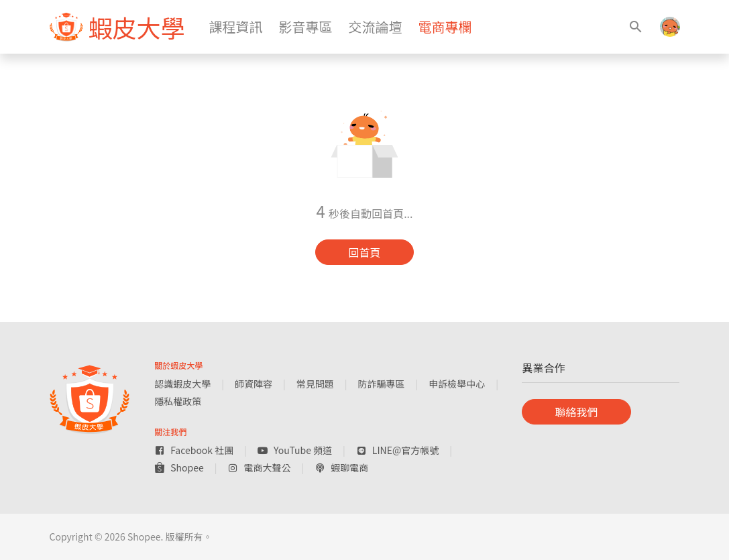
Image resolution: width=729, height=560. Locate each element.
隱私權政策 (178, 401)
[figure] (117, 27)
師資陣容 (254, 384)
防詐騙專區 (382, 384)
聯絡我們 (576, 412)
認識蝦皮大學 (182, 384)
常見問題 (315, 384)
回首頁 (364, 252)
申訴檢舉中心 (457, 384)
